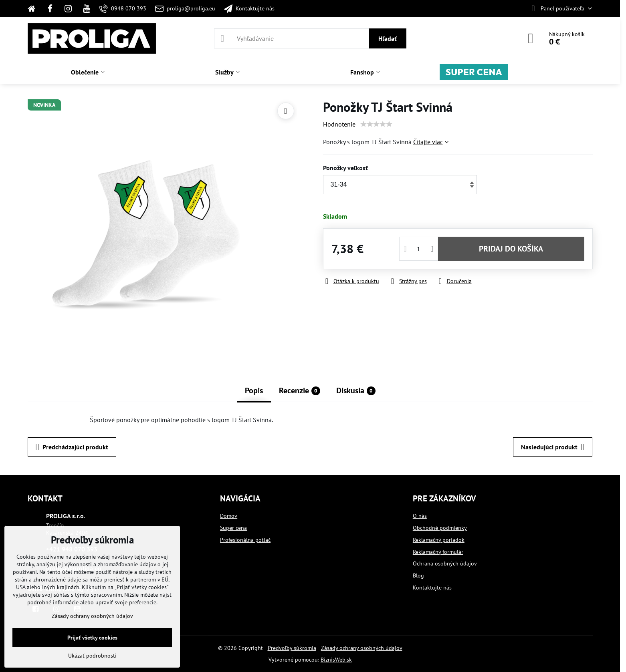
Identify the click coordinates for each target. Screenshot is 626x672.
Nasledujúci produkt (553, 447)
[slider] (376, 124)
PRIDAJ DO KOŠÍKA (511, 249)
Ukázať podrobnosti (92, 656)
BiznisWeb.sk (336, 660)
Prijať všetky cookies (92, 638)
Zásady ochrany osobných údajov (362, 648)
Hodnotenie (339, 124)
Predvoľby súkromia (292, 648)
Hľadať (388, 38)
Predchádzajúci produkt (72, 447)
